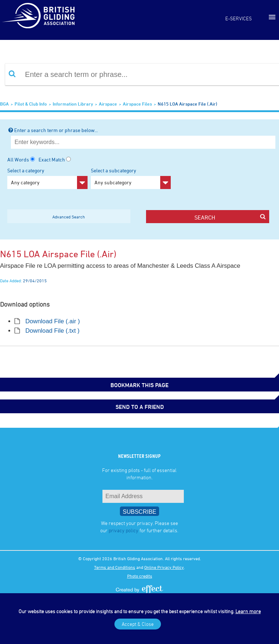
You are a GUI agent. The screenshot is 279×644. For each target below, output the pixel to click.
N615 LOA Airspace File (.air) (187, 104)
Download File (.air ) (53, 321)
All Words (18, 159)
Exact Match (52, 159)
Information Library (73, 104)
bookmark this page (139, 385)
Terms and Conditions (115, 567)
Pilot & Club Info (31, 104)
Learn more (248, 611)
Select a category (47, 178)
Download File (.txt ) (52, 331)
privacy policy (124, 530)
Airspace (108, 104)
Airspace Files (137, 104)
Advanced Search (69, 217)
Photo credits (140, 576)
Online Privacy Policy (164, 567)
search (230, 217)
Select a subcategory (131, 178)
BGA (4, 104)
